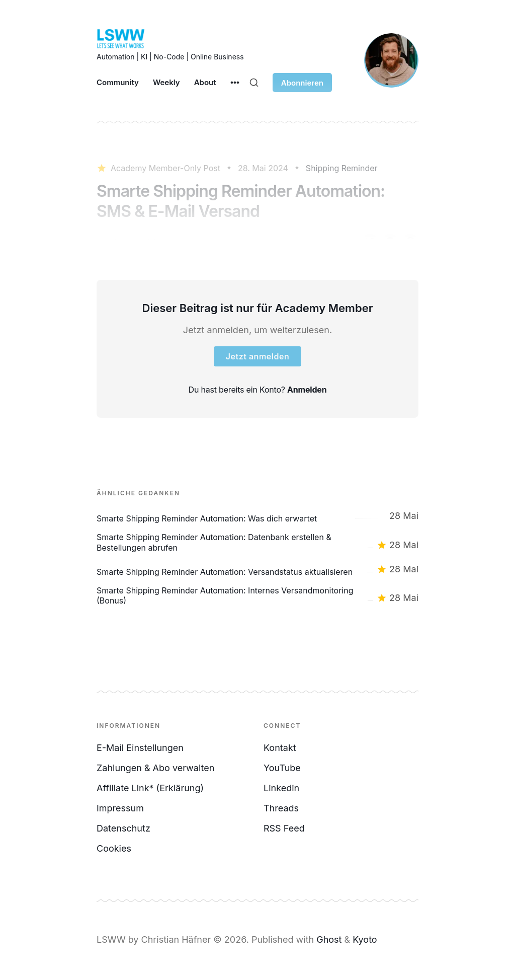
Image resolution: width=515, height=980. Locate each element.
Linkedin (281, 788)
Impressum (120, 808)
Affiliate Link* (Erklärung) (150, 788)
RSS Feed (284, 828)
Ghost (329, 939)
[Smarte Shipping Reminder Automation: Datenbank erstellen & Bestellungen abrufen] (257, 543)
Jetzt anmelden (257, 356)
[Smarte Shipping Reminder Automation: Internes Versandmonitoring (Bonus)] (257, 596)
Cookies (114, 848)
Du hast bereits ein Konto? (258, 390)
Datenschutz (123, 828)
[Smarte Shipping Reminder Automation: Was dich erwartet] (257, 516)
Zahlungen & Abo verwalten (155, 768)
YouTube (282, 768)
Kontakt (280, 748)
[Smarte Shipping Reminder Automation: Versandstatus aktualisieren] (257, 569)
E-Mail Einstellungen (140, 748)
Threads (281, 808)
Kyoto (365, 939)
